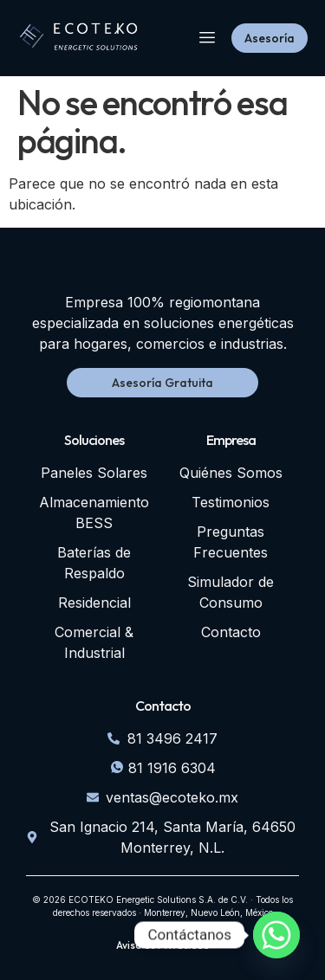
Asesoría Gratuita (162, 383)
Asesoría (270, 38)
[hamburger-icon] (207, 39)
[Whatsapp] (276, 935)
